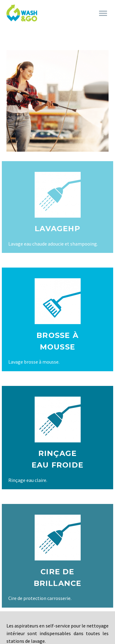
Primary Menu (103, 13)
